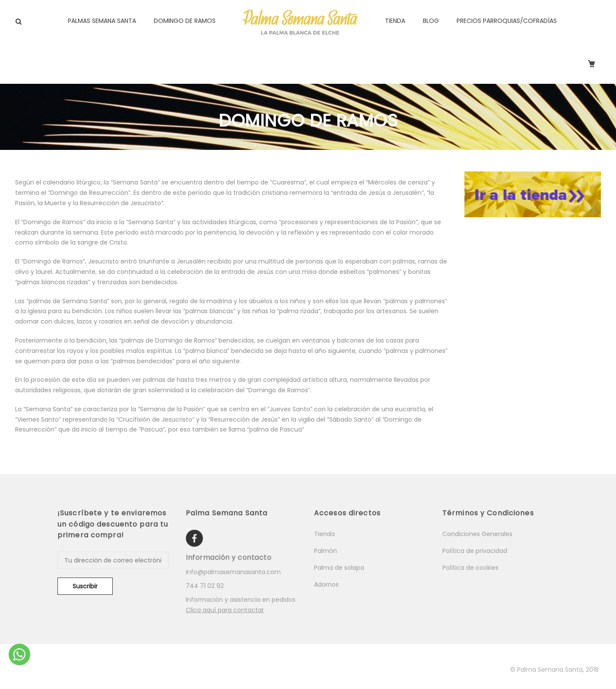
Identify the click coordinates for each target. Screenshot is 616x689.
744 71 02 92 (205, 586)
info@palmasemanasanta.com (233, 572)
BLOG (431, 21)
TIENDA (395, 21)
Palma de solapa (339, 568)
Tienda (324, 534)
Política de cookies (470, 568)
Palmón (325, 551)
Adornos (326, 584)
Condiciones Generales (477, 534)
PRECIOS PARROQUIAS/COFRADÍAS (507, 21)
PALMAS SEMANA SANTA (102, 21)
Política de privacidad (475, 551)
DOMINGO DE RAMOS (185, 21)
